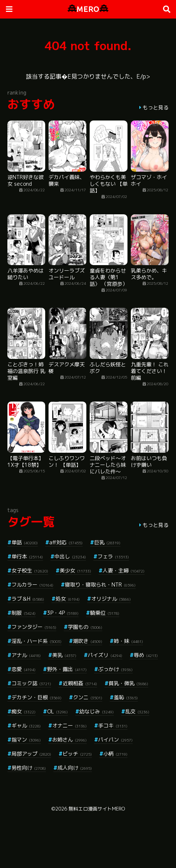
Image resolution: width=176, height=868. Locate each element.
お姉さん (69, 740)
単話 (25, 542)
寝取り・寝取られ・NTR (100, 585)
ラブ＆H (28, 599)
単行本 (27, 556)
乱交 (137, 711)
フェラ (113, 556)
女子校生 (30, 570)
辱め (146, 655)
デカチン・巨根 (36, 697)
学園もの (85, 627)
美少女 (75, 570)
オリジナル (111, 599)
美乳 (64, 655)
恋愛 (24, 669)
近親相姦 (80, 683)
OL (57, 711)
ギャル (26, 725)
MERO (88, 9)
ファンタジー (34, 627)
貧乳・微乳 (128, 683)
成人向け (75, 768)
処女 (68, 599)
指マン (26, 740)
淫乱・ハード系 (36, 641)
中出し (70, 556)
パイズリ (105, 655)
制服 (24, 613)
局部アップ (31, 754)
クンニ (88, 697)
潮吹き (88, 641)
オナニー (69, 725)
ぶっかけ (115, 669)
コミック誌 (31, 683)
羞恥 (126, 697)
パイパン (115, 740)
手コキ (113, 725)
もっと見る (156, 107)
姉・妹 (128, 641)
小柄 (115, 754)
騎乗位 (105, 613)
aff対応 (66, 542)
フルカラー (32, 585)
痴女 (24, 711)
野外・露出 (67, 669)
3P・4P (63, 613)
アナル (26, 655)
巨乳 (107, 542)
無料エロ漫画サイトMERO (97, 809)
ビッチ (77, 754)
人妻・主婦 (124, 570)
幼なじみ (97, 711)
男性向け (29, 768)
